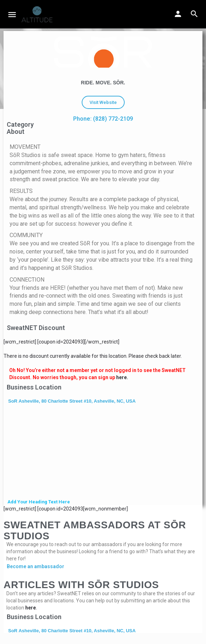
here (31, 608)
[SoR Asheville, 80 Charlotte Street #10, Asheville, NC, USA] (103, 452)
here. (122, 377)
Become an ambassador (36, 566)
